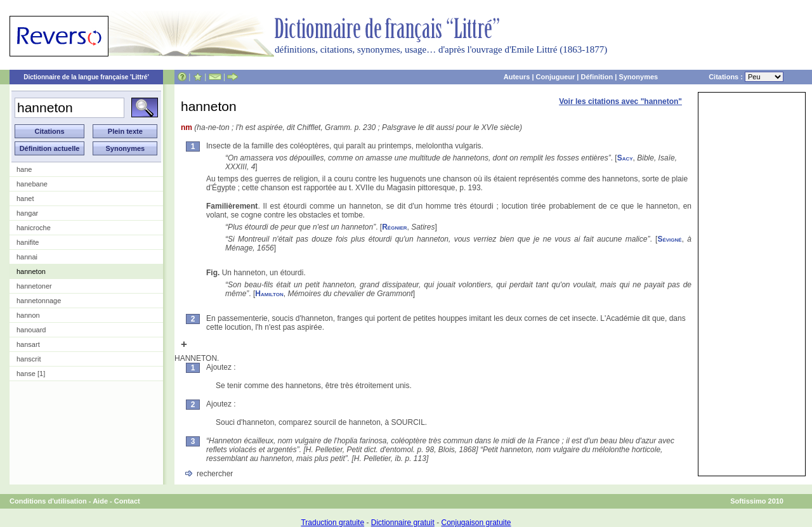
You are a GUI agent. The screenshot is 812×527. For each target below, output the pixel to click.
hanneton (31, 271)
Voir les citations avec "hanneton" (620, 101)
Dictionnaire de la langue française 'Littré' (86, 77)
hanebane (32, 184)
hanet (25, 198)
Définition (597, 77)
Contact (127, 501)
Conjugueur (556, 77)
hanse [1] (31, 374)
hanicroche (34, 228)
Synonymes (638, 77)
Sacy (625, 158)
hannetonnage (39, 301)
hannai (27, 257)
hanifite (28, 242)
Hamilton (269, 294)
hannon (28, 315)
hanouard (31, 330)
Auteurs (517, 77)
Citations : (746, 77)
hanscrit (29, 359)
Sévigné (669, 239)
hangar (27, 213)
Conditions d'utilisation (48, 501)
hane (24, 169)
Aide (100, 501)
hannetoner (34, 286)
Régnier (394, 227)
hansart (28, 344)
